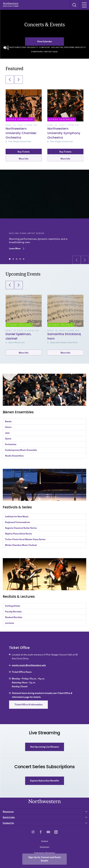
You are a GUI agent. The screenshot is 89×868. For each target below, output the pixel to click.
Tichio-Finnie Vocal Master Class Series (25, 539)
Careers (45, 841)
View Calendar (45, 42)
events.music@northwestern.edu (29, 665)
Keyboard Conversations (17, 522)
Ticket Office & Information (29, 705)
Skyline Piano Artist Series (18, 534)
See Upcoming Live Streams (45, 747)
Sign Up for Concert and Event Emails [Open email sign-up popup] (44, 859)
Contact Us (46, 823)
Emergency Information (45, 853)
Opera (8, 439)
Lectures (10, 623)
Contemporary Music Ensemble (21, 450)
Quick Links (46, 817)
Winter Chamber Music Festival (21, 545)
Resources (46, 812)
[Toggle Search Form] (74, 5)
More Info (24, 159)
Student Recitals (14, 617)
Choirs (8, 427)
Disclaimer (45, 847)
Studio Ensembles (14, 456)
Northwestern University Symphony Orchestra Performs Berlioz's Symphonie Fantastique (45, 49)
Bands (8, 422)
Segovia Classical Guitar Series (21, 528)
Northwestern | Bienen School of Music (11, 5)
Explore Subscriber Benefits (45, 781)
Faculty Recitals (13, 612)
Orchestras (11, 444)
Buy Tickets (24, 152)
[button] (77, 260)
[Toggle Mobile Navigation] (84, 5)
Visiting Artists (13, 606)
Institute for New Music (17, 517)
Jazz (7, 433)
